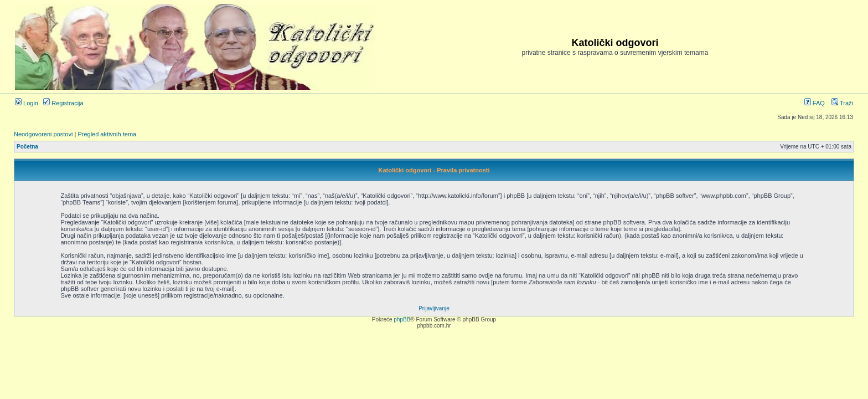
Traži (842, 103)
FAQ (815, 103)
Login (27, 103)
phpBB (402, 319)
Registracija (63, 103)
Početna (27, 147)
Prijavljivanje (434, 308)
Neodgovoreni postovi (43, 134)
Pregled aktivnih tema (107, 134)
